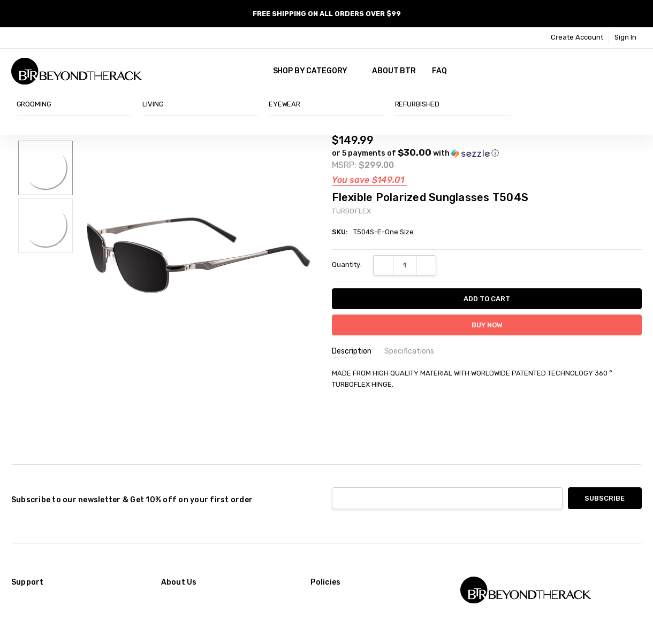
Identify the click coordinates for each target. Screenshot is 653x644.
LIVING (153, 104)
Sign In (625, 37)
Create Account (577, 37)
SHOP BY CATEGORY (315, 71)
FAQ (439, 71)
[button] (415, 153)
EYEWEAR (284, 104)
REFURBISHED (417, 104)
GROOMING (34, 104)
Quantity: (347, 264)
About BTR (394, 71)
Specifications (409, 351)
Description (352, 351)
